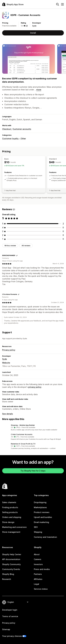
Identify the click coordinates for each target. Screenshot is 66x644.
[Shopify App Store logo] (13, 4)
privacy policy (35, 387)
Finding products (10, 507)
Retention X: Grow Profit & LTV (23, 444)
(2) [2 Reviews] (27, 26)
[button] (33, 428)
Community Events (11, 569)
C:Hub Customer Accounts (22, 434)
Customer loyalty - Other (14, 139)
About (37, 554)
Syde (34, 26)
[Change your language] (18, 602)
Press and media (42, 569)
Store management (11, 532)
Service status (41, 589)
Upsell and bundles (43, 517)
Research (7, 579)
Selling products (10, 512)
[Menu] (62, 4)
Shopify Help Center (12, 554)
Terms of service (10, 616)
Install (33, 33)
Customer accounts (22, 129)
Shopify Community (11, 564)
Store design (8, 522)
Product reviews (42, 512)
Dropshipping (40, 502)
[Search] (58, 4)
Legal (36, 584)
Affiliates (38, 579)
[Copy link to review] (17, 256)
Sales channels (9, 502)
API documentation (11, 559)
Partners (38, 574)
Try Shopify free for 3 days (33, 471)
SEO (36, 527)
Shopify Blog (8, 574)
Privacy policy (9, 350)
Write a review (10, 246)
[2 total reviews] (63, 224)
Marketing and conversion (14, 527)
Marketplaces (40, 507)
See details (8, 414)
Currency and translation (45, 537)
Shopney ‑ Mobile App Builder (23, 425)
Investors (38, 564)
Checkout (7, 129)
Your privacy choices (12, 636)
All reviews (26, 246)
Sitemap (6, 629)
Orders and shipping (12, 517)
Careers (38, 559)
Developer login (10, 610)
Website (6, 363)
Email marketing (41, 522)
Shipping (38, 532)
